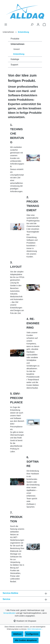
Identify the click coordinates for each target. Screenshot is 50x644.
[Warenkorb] (44, 25)
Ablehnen (17, 634)
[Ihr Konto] (38, 25)
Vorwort (16, 49)
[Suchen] (32, 25)
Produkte (15, 39)
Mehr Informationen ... (35, 629)
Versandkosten (9, 613)
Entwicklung (19, 54)
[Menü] (6, 25)
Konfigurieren (32, 634)
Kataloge (15, 59)
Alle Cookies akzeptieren (26, 640)
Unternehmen (18, 44)
